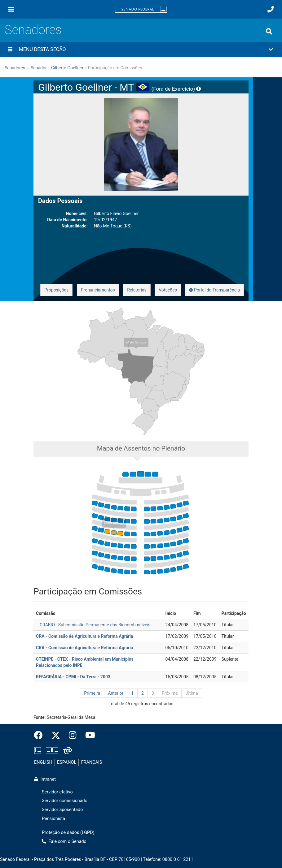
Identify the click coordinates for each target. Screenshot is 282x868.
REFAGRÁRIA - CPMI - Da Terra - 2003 (73, 677)
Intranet (45, 779)
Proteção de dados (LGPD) (68, 833)
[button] (141, 50)
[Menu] (11, 9)
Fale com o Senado (64, 842)
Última (192, 693)
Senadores (33, 30)
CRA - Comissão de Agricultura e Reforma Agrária (84, 636)
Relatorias (137, 290)
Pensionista (53, 819)
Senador (39, 68)
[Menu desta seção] (10, 50)
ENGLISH (43, 762)
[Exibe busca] (269, 31)
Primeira (92, 693)
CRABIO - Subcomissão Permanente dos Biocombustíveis (95, 625)
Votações (168, 290)
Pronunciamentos (98, 290)
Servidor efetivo (57, 792)
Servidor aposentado (62, 810)
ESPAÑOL (67, 762)
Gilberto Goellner (67, 68)
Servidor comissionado (65, 801)
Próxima (170, 693)
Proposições (56, 290)
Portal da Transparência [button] (214, 290)
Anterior (116, 693)
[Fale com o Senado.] (271, 9)
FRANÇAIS (92, 762)
